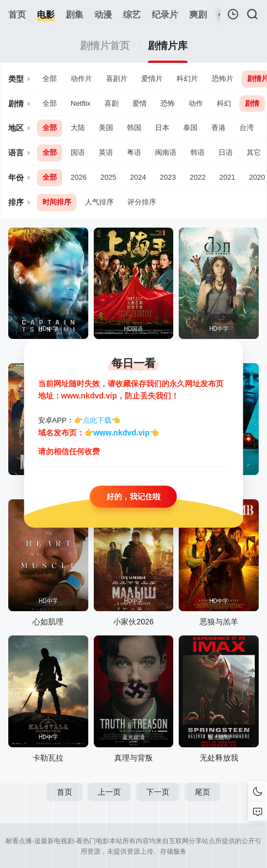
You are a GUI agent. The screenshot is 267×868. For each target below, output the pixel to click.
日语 (226, 152)
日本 (162, 128)
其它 (254, 152)
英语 (106, 152)
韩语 (197, 152)
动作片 (81, 79)
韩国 (134, 128)
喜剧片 (117, 79)
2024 (138, 177)
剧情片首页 (105, 46)
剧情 (252, 103)
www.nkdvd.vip (122, 433)
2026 (79, 177)
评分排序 (142, 202)
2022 (198, 177)
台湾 (247, 128)
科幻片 (187, 79)
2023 (168, 177)
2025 (108, 177)
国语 (78, 152)
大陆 (78, 128)
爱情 (140, 103)
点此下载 (97, 420)
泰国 (190, 128)
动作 (196, 103)
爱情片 (152, 79)
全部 (50, 79)
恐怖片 (223, 79)
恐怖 (168, 103)
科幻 (224, 103)
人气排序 (99, 202)
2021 (228, 177)
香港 (218, 128)
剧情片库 (168, 46)
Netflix (81, 103)
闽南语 (166, 152)
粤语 (134, 152)
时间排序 (57, 202)
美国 (106, 128)
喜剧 (111, 103)
